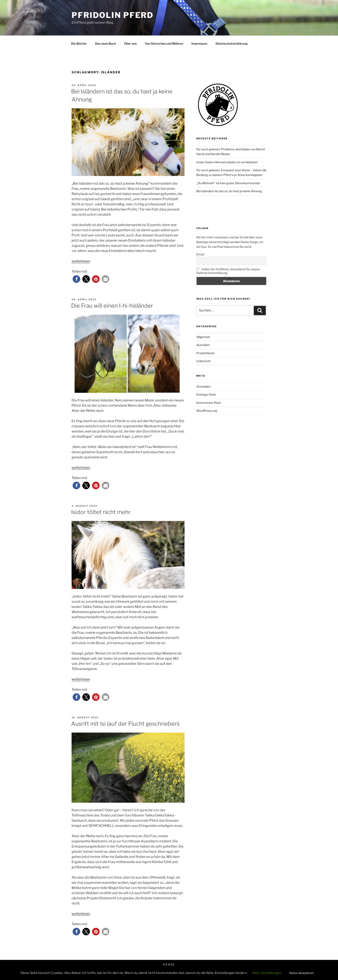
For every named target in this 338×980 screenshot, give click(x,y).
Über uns (130, 43)
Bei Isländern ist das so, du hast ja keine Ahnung (229, 191)
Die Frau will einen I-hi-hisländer (112, 306)
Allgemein (203, 337)
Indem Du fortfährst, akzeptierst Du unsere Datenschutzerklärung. (228, 271)
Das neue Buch (106, 43)
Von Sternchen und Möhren (164, 43)
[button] (76, 279)
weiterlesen (81, 261)
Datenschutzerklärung (232, 43)
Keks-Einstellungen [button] (267, 973)
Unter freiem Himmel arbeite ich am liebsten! (227, 162)
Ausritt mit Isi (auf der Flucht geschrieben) (125, 724)
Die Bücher (79, 43)
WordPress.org (207, 411)
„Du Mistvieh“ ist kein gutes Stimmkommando (228, 183)
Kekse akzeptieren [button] (302, 973)
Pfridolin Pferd (113, 15)
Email (200, 254)
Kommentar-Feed (208, 403)
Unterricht (203, 361)
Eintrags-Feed (206, 394)
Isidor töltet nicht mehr (101, 512)
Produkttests (205, 353)
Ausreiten (203, 345)
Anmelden (203, 386)
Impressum (199, 43)
